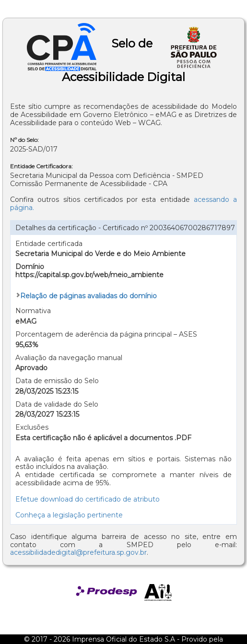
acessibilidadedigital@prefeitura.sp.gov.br (78, 552)
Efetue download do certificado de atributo (88, 499)
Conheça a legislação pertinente (69, 515)
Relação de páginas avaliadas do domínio (88, 296)
